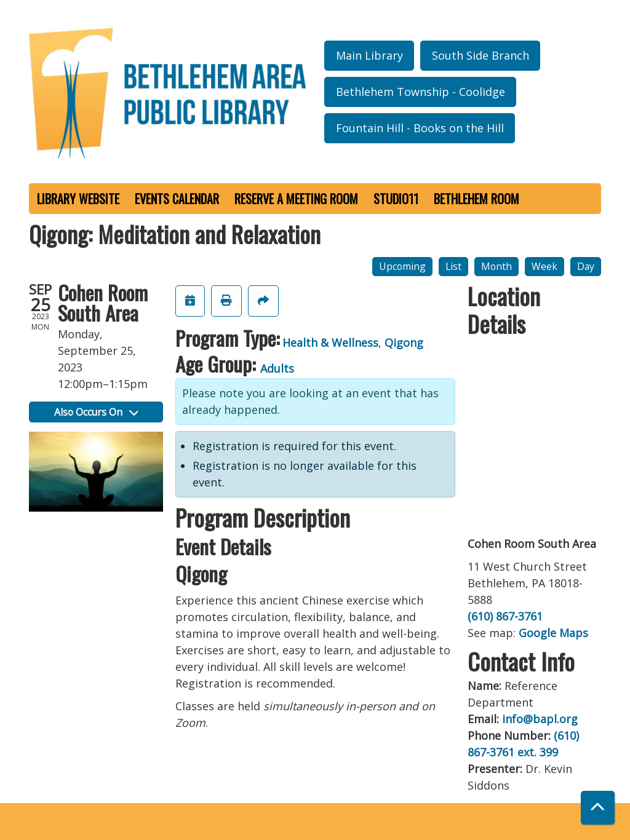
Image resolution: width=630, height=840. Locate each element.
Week (544, 266)
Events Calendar (177, 199)
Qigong (404, 343)
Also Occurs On (96, 412)
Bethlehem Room (476, 199)
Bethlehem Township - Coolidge (421, 92)
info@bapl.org (540, 719)
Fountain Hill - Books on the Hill (420, 128)
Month (496, 266)
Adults (277, 368)
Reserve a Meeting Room (296, 199)
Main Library (369, 55)
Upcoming (402, 266)
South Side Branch (480, 55)
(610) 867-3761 (505, 616)
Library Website (78, 199)
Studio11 (396, 199)
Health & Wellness (330, 343)
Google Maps (553, 633)
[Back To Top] (598, 808)
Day (586, 266)
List (453, 266)
